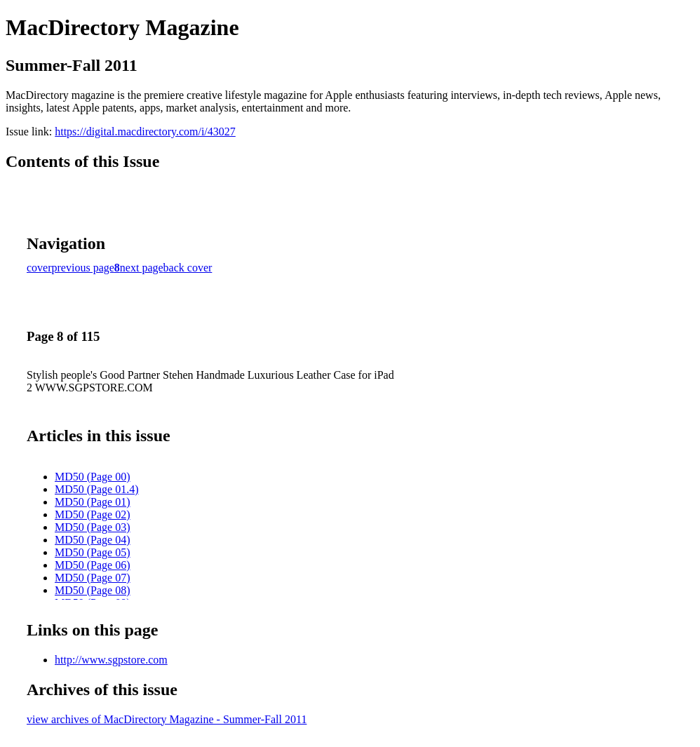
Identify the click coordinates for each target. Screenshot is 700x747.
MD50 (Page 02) (93, 514)
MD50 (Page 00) (93, 477)
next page (142, 268)
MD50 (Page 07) (93, 578)
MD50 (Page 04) (93, 540)
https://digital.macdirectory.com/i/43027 (145, 132)
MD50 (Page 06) (93, 565)
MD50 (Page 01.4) (97, 489)
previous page (83, 268)
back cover (188, 268)
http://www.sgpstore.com (111, 660)
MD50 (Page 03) (93, 527)
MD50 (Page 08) (93, 590)
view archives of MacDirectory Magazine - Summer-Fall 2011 (167, 719)
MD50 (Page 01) (93, 502)
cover (39, 268)
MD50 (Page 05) (93, 552)
